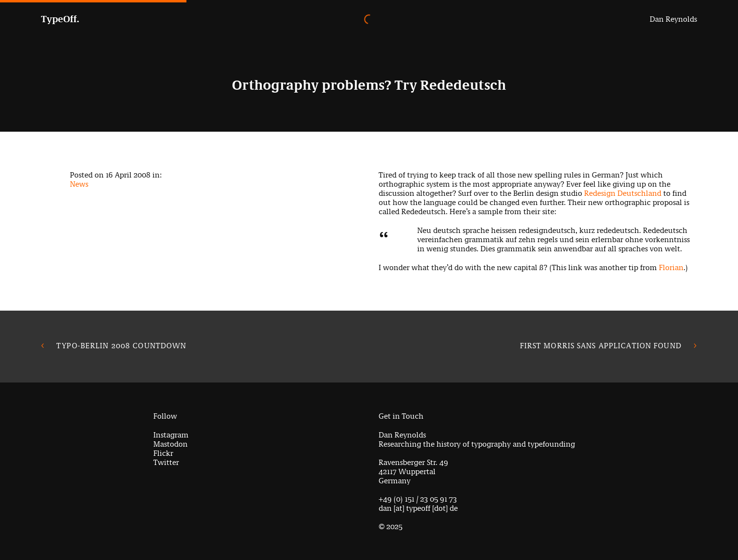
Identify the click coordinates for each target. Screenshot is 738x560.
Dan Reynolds (673, 19)
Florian (671, 267)
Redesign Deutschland (623, 193)
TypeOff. (60, 19)
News (79, 184)
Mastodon (171, 444)
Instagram (171, 435)
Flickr (163, 453)
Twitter (166, 462)
